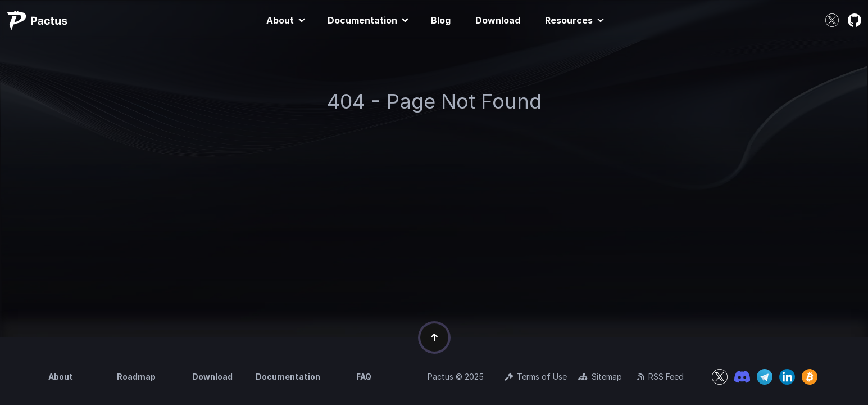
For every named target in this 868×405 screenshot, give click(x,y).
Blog (441, 20)
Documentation (362, 20)
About (280, 20)
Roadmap (136, 377)
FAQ (364, 377)
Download (498, 20)
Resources (569, 20)
